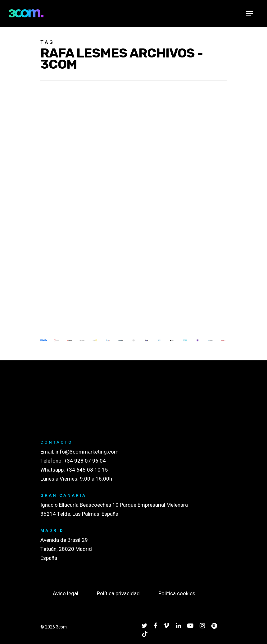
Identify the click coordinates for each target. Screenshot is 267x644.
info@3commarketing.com (87, 452)
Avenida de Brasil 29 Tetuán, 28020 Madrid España (66, 549)
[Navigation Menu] (249, 13)
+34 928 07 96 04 (85, 461)
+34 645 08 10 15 (87, 470)
